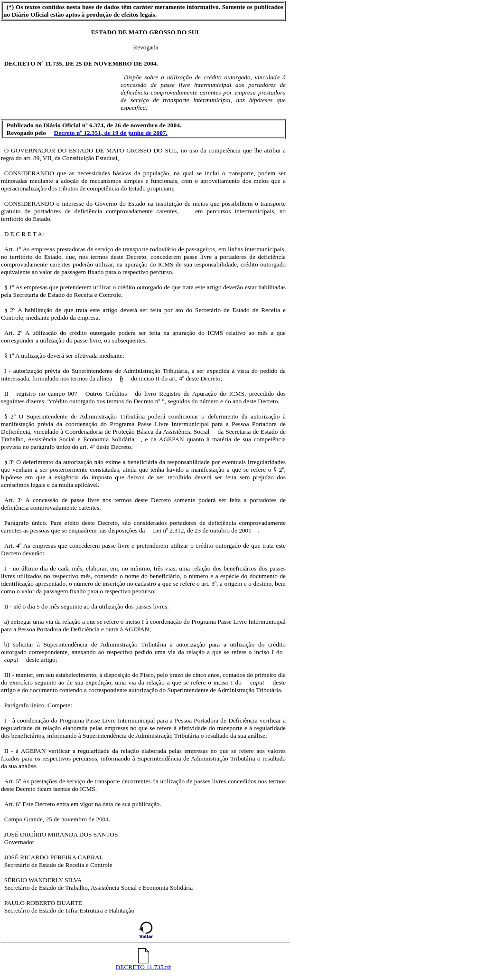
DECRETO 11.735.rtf (144, 964)
